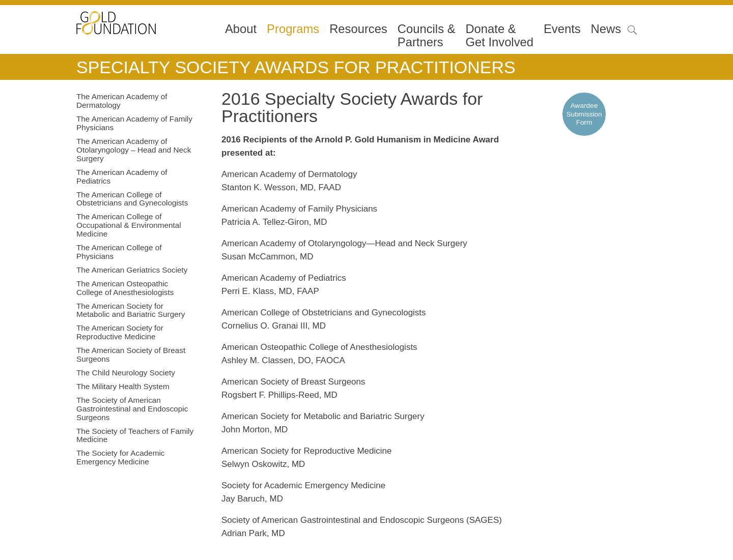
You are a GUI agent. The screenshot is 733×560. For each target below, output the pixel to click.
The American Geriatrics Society (132, 270)
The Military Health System (123, 386)
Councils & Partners (427, 36)
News (606, 29)
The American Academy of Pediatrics (122, 176)
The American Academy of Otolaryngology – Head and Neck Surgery (134, 150)
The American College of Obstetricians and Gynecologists (132, 199)
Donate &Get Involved (499, 36)
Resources (358, 29)
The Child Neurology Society (126, 373)
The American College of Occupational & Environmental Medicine (129, 225)
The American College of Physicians (119, 252)
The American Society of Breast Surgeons (131, 355)
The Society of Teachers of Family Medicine (135, 435)
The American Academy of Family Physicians (134, 123)
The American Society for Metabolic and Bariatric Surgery (131, 310)
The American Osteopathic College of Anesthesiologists (125, 288)
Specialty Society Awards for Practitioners (296, 67)
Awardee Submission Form (584, 114)
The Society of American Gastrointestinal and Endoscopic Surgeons (132, 409)
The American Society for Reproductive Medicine (120, 332)
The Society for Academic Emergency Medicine (120, 457)
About (241, 29)
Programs (293, 29)
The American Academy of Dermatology (122, 101)
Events (562, 29)
